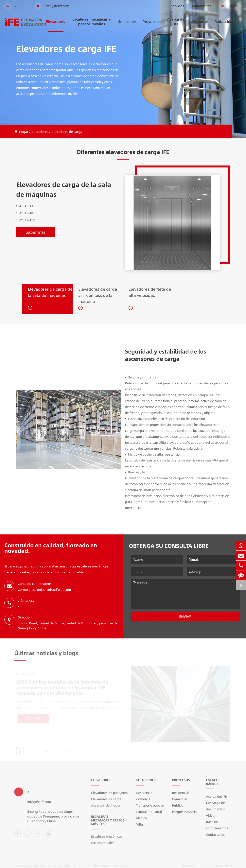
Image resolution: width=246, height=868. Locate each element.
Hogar (24, 132)
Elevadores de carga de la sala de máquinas (64, 189)
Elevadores (56, 25)
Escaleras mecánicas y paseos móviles (92, 24)
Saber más (36, 232)
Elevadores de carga (67, 132)
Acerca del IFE (176, 24)
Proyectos (151, 25)
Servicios (177, 6)
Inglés (231, 6)
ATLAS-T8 (25, 213)
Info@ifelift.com (52, 6)
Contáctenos (202, 6)
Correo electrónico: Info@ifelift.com (44, 590)
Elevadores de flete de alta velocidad (150, 292)
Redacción (223, 25)
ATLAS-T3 (25, 206)
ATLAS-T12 (26, 220)
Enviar (185, 616)
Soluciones (127, 25)
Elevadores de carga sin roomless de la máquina (98, 295)
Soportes (201, 25)
